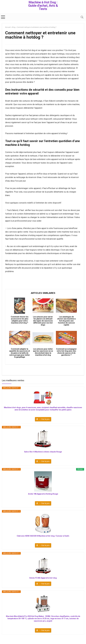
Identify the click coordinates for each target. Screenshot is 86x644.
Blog (14, 27)
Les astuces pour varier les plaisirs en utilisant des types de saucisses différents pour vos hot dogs (43, 321)
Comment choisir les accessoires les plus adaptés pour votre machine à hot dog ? (20, 320)
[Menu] (3, 17)
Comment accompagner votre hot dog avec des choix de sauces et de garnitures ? (66, 352)
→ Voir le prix (44, 419)
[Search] (82, 17)
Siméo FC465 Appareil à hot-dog (43, 578)
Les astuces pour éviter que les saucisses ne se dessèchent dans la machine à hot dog (43, 352)
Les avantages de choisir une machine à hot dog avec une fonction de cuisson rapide (66, 321)
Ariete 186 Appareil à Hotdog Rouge (43, 494)
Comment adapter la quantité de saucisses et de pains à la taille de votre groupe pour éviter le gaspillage (20, 353)
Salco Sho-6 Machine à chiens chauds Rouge (43, 452)
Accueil (8, 27)
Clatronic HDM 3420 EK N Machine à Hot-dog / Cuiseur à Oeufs (43, 536)
